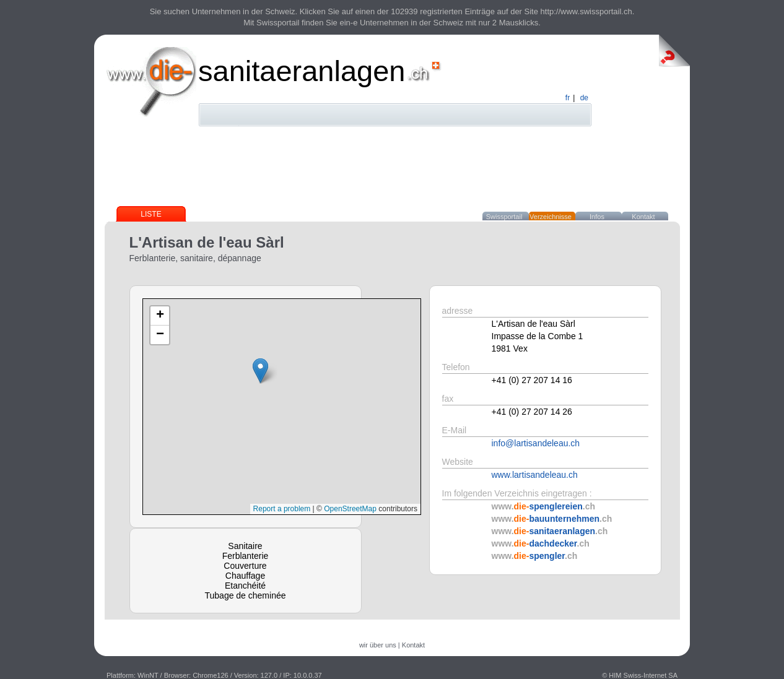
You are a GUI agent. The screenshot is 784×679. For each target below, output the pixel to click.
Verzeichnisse (551, 217)
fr (568, 98)
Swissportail (504, 217)
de (584, 98)
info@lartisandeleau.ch (536, 443)
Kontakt (643, 217)
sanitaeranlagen (302, 71)
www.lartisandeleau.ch (535, 475)
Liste (151, 214)
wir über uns (378, 645)
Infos (597, 217)
